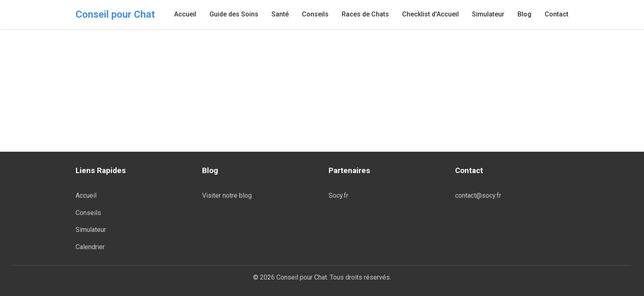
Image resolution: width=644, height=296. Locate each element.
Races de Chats (365, 14)
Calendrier (90, 247)
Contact (557, 14)
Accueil (185, 14)
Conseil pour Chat (115, 14)
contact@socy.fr (478, 195)
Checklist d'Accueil (430, 14)
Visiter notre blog (227, 195)
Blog (524, 14)
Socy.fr (338, 195)
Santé (280, 14)
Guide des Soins (234, 14)
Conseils (315, 14)
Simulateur (488, 14)
